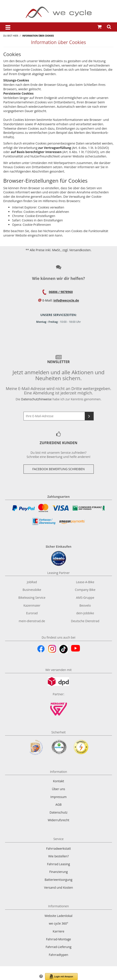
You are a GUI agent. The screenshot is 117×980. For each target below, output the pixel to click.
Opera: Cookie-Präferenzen (31, 225)
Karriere (58, 931)
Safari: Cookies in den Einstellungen (37, 220)
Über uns (59, 789)
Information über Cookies (38, 36)
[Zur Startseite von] (58, 12)
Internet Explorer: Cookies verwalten (38, 207)
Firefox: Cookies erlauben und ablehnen (41, 212)
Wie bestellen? (58, 856)
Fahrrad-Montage (59, 939)
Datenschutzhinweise (36, 399)
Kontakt (58, 781)
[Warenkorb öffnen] (100, 27)
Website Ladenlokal (58, 916)
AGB (58, 804)
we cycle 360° (59, 923)
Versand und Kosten (59, 887)
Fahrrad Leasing (58, 864)
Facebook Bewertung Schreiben (58, 469)
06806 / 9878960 (61, 292)
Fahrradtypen (58, 955)
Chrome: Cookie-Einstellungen (34, 216)
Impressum (59, 797)
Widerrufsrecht (58, 820)
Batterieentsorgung (58, 880)
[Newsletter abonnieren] (89, 416)
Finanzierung (58, 872)
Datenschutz (58, 812)
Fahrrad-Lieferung (59, 947)
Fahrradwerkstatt (58, 848)
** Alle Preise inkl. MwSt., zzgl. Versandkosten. (58, 250)
